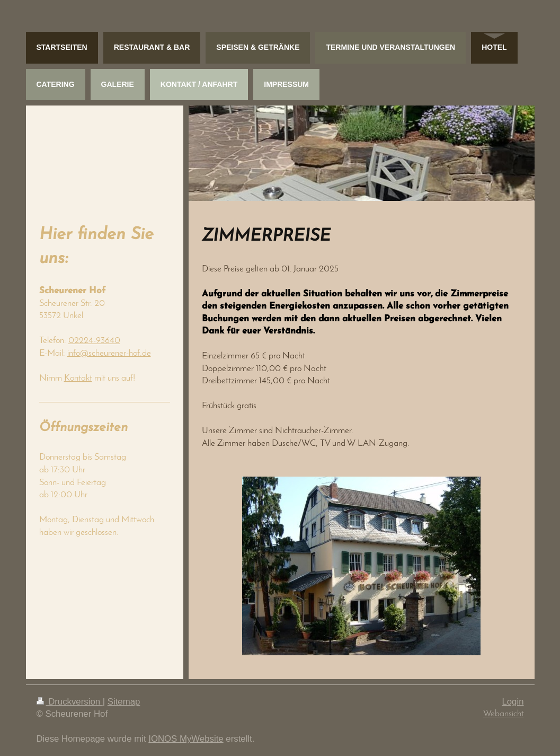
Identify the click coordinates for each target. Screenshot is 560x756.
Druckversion (70, 702)
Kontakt (78, 378)
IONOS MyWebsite (186, 739)
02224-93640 (94, 341)
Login (513, 702)
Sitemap (124, 702)
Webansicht (504, 714)
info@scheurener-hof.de (109, 353)
